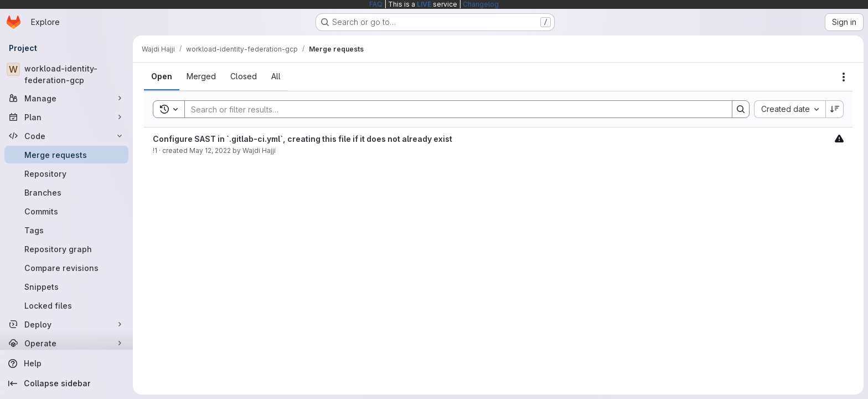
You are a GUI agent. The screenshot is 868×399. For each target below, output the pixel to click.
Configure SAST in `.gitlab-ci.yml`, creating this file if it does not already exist (303, 139)
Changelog (481, 4)
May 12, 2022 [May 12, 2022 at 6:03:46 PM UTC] (210, 150)
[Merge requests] (66, 155)
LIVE (424, 4)
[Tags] (66, 230)
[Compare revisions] (66, 268)
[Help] (66, 364)
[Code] (66, 136)
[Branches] (66, 192)
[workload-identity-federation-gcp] (66, 74)
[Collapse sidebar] (66, 383)
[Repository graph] (66, 249)
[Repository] (66, 173)
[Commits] (66, 211)
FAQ (376, 4)
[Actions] (844, 77)
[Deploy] (66, 324)
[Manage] (66, 98)
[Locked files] (66, 305)
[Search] (453, 109)
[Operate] (66, 343)
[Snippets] (66, 287)
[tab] (162, 76)
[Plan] (66, 117)
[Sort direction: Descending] (835, 109)
